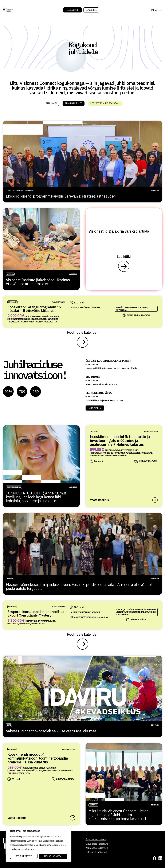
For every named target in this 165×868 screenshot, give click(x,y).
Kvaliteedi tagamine (97, 844)
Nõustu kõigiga (53, 856)
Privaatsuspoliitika (97, 848)
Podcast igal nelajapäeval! (105, 103)
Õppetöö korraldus (96, 840)
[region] (39, 844)
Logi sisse (91, 10)
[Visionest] (8, 10)
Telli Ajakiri (72, 10)
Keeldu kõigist (24, 856)
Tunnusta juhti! (74, 103)
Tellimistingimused (96, 852)
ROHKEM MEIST (95, 408)
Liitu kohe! (51, 103)
